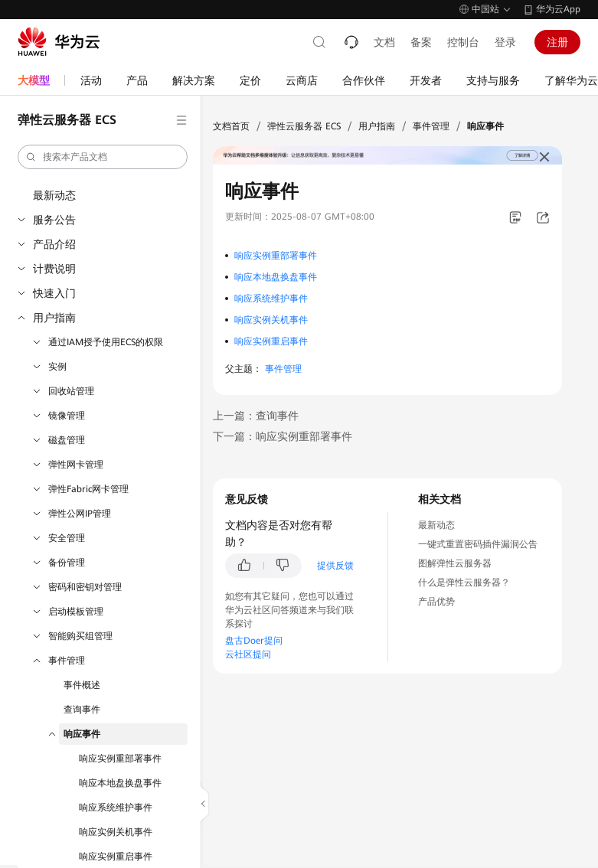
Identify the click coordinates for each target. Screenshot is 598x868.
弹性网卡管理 (76, 465)
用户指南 (54, 318)
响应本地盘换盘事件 (120, 783)
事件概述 (82, 685)
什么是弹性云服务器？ (464, 582)
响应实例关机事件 (116, 832)
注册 (557, 42)
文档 (384, 42)
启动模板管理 (76, 612)
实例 (57, 367)
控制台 (463, 42)
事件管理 (67, 661)
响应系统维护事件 (116, 808)
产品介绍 (54, 244)
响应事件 (82, 734)
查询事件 (82, 710)
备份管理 (67, 563)
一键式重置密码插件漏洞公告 (478, 544)
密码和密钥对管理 (85, 587)
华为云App (558, 9)
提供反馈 (335, 566)
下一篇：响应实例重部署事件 (283, 436)
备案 (421, 42)
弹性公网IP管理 (80, 514)
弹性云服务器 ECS (304, 126)
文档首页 (231, 126)
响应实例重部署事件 (120, 759)
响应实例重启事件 (116, 857)
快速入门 (54, 293)
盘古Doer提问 (254, 641)
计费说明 (54, 269)
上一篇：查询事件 (256, 416)
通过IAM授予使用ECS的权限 (106, 342)
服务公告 (54, 220)
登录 (505, 42)
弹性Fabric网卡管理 (88, 489)
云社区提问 (248, 654)
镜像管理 (67, 416)
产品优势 (436, 602)
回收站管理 (71, 391)
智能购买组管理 (80, 636)
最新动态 (54, 195)
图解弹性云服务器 (455, 563)
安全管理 (67, 538)
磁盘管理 (67, 440)
